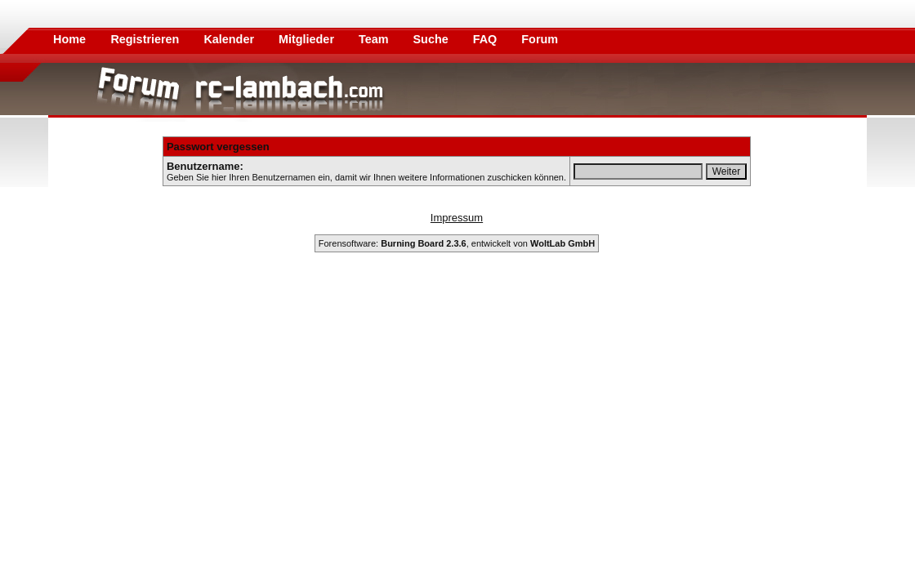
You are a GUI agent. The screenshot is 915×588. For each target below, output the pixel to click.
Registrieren (146, 39)
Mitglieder (308, 39)
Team (375, 39)
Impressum (457, 218)
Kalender (230, 39)
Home (69, 39)
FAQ (487, 39)
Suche (433, 39)
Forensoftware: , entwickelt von (457, 243)
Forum (540, 39)
